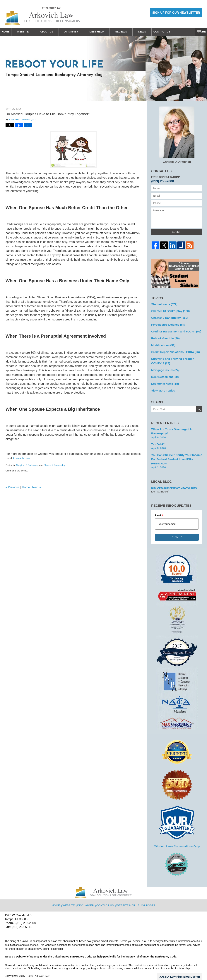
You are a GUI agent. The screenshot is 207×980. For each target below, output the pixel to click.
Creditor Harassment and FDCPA (174, 330)
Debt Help (104, 32)
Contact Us (173, 32)
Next (36, 487)
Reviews (129, 32)
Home (9, 32)
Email (159, 507)
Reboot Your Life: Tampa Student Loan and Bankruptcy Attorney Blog (42, 16)
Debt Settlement (164, 372)
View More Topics (162, 385)
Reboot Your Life (164, 336)
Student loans (163, 304)
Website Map (126, 895)
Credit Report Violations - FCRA (173, 349)
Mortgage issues (164, 366)
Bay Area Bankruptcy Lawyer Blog (172, 480)
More (199, 32)
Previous (13, 487)
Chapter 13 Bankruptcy (27, 465)
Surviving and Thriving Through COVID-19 (176, 357)
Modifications (162, 343)
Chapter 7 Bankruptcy (54, 465)
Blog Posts (146, 895)
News (150, 32)
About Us (54, 32)
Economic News (164, 379)
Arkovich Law (21, 458)
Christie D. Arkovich (177, 135)
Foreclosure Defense (167, 323)
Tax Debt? (157, 438)
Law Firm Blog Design (185, 968)
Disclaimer (87, 895)
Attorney (79, 32)
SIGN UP (177, 529)
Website (30, 32)
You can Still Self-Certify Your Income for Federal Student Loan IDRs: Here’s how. (175, 452)
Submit (177, 232)
